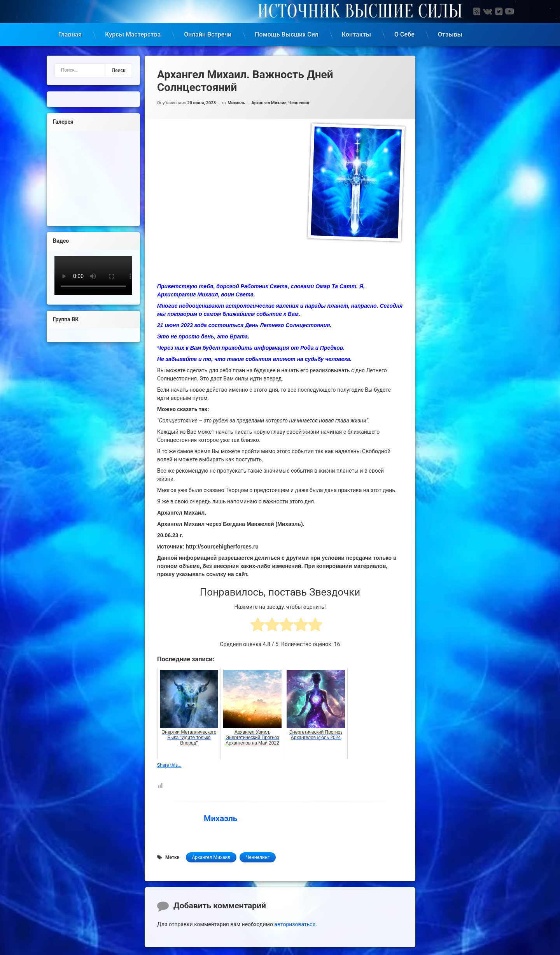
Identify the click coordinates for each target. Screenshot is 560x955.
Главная (70, 33)
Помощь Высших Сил (287, 33)
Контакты (356, 33)
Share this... (169, 764)
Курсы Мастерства (133, 33)
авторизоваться (295, 923)
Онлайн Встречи (208, 33)
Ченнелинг (299, 101)
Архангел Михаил (269, 101)
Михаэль (236, 101)
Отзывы (450, 33)
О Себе (404, 33)
